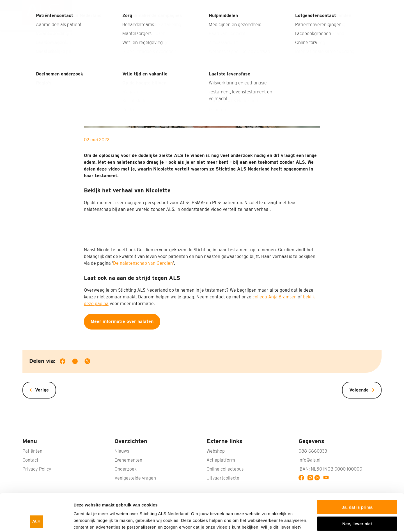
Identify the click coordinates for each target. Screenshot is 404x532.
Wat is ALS (127, 20)
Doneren (366, 20)
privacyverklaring (144, 505)
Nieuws (288, 5)
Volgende (359, 390)
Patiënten (312, 20)
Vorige (42, 390)
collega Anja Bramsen (275, 297)
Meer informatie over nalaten (122, 322)
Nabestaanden (344, 5)
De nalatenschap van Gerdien (143, 263)
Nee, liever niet (357, 488)
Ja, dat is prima (357, 472)
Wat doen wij (276, 20)
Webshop (216, 451)
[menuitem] (43, 15)
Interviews (312, 5)
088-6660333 (313, 451)
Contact (374, 5)
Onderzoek (239, 20)
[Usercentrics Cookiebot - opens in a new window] (36, 521)
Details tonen (87, 521)
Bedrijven (205, 20)
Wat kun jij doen (167, 20)
